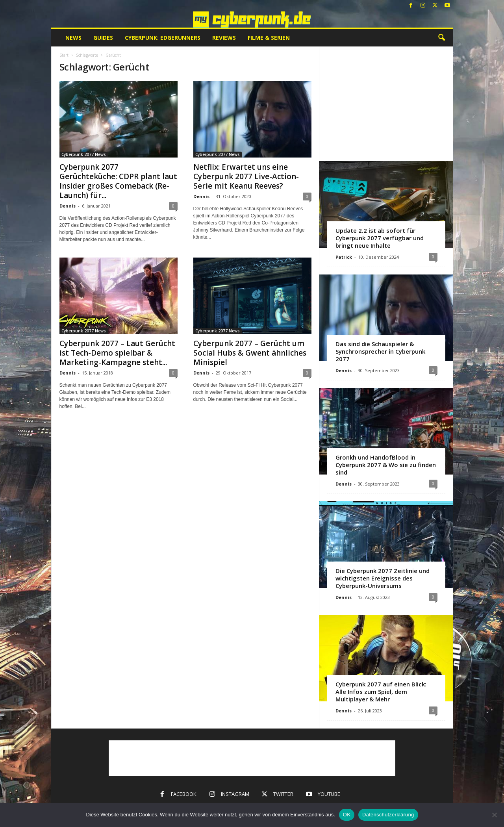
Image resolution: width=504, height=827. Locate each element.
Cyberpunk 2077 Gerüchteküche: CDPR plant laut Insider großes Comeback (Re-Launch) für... (118, 181)
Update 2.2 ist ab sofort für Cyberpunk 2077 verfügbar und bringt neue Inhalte (380, 238)
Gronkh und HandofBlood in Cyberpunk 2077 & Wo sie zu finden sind (386, 465)
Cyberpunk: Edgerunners (163, 38)
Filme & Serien (269, 38)
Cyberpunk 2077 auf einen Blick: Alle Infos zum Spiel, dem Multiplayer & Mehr (381, 692)
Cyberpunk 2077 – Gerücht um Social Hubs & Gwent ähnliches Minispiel (250, 353)
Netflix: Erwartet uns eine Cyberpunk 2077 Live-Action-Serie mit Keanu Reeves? (246, 176)
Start (64, 55)
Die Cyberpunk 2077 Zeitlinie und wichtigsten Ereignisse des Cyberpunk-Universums (383, 578)
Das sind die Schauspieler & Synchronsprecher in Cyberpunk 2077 (380, 351)
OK (347, 815)
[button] (441, 38)
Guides (103, 38)
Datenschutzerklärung (388, 815)
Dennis (68, 206)
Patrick (344, 257)
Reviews (224, 38)
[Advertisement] (386, 104)
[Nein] (494, 815)
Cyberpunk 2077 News (84, 154)
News (73, 38)
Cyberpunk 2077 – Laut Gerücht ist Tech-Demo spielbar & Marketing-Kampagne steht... (117, 353)
